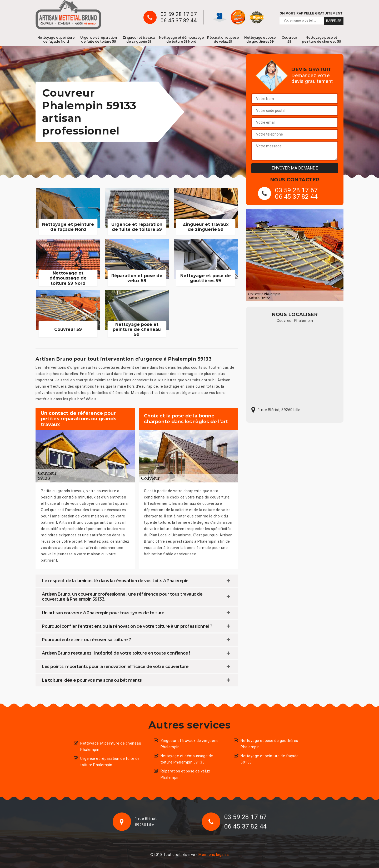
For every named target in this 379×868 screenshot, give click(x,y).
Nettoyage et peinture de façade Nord (56, 39)
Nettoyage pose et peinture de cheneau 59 (321, 39)
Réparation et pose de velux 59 (223, 39)
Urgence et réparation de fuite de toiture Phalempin (110, 762)
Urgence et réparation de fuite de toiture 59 (99, 39)
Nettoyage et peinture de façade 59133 (270, 759)
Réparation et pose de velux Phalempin (185, 774)
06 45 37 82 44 (179, 21)
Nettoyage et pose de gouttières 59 (260, 39)
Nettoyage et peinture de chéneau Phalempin (111, 746)
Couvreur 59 (289, 39)
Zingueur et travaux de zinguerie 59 (139, 39)
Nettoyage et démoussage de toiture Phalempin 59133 (187, 759)
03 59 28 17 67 (179, 14)
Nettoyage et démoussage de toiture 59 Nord (181, 39)
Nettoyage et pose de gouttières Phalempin (269, 744)
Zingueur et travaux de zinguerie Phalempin (190, 744)
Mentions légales (214, 855)
